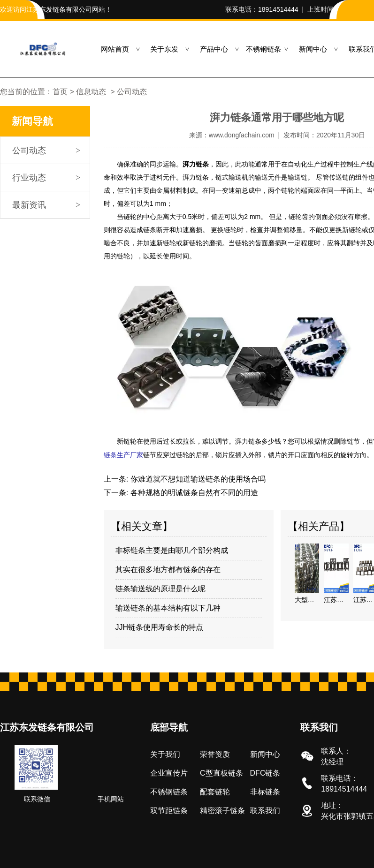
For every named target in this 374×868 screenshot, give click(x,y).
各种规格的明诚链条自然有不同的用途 (193, 492)
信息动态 (91, 92)
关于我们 (165, 753)
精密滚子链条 (222, 810)
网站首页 (115, 49)
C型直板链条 (221, 772)
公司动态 (29, 151)
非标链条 (265, 791)
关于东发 (164, 49)
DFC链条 (265, 772)
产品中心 (214, 49)
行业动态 (29, 178)
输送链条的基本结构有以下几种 (168, 607)
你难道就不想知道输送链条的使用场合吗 (197, 478)
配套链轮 (215, 791)
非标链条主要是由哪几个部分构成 (172, 549)
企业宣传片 (169, 772)
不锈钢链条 (263, 49)
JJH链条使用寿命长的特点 (160, 626)
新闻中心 (313, 49)
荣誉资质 (215, 753)
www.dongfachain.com (242, 135)
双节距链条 (169, 810)
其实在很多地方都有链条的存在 (168, 569)
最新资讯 (29, 205)
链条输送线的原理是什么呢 (160, 588)
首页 (60, 92)
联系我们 (265, 810)
